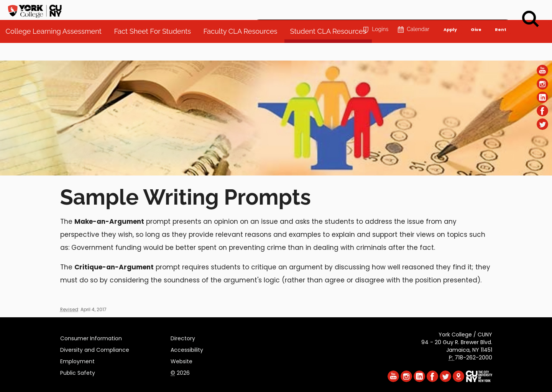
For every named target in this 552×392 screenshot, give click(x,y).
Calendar (413, 10)
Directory (183, 337)
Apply (450, 10)
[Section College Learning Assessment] (276, 174)
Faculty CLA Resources (244, 50)
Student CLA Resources (332, 50)
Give (476, 10)
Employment (77, 360)
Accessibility (187, 349)
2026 (180, 372)
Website (182, 360)
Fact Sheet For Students (156, 50)
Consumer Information (91, 337)
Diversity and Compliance (95, 349)
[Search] (531, 19)
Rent (501, 10)
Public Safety (78, 372)
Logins (375, 10)
